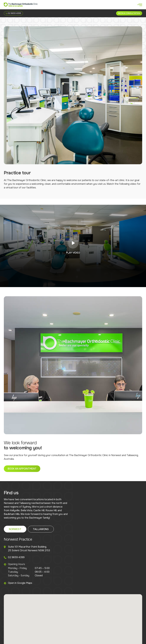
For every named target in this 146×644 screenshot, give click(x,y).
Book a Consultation (129, 13)
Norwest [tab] (15, 529)
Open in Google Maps (20, 583)
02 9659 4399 (13, 13)
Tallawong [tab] (41, 529)
